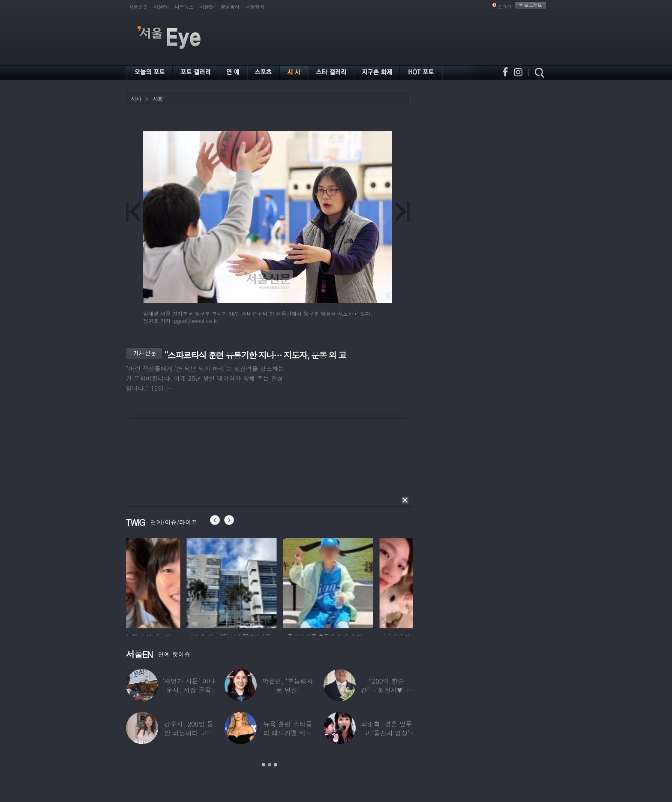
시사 (136, 99)
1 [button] (264, 765)
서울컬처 (255, 7)
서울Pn (161, 7)
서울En (207, 7)
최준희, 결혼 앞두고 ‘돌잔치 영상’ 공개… (386, 733)
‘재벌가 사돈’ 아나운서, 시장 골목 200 (189, 690)
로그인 (505, 7)
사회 (158, 99)
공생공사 (230, 7)
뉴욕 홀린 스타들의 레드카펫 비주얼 (288, 733)
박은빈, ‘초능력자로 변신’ (288, 685)
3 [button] (276, 765)
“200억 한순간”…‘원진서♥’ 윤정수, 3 (386, 690)
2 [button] (270, 765)
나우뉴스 (184, 7)
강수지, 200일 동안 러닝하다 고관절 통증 (189, 733)
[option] (171, 582)
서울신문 (138, 7)
